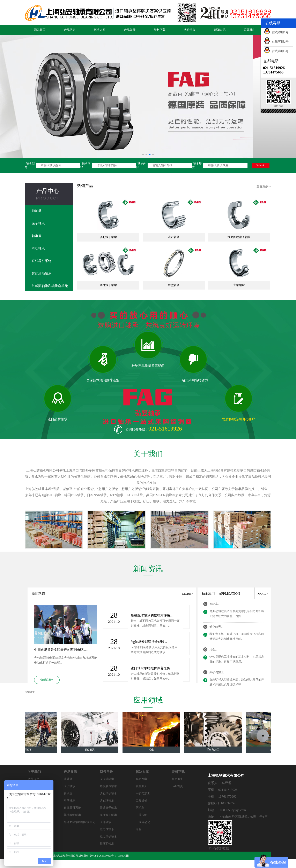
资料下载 (160, 30)
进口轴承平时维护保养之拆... (152, 668)
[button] (143, 155)
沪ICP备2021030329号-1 (103, 856)
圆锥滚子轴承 (108, 808)
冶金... (213, 650)
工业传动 (141, 815)
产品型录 (130, 30)
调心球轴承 (107, 801)
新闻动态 (38, 594)
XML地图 (123, 856)
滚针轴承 (105, 822)
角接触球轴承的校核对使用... (152, 615)
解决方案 (100, 30)
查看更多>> (264, 186)
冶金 (139, 829)
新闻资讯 (220, 30)
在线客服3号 (276, 51)
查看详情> (47, 680)
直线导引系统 (42, 261)
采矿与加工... (218, 672)
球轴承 (37, 211)
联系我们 (250, 30)
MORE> (187, 594)
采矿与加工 (143, 793)
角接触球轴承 (108, 786)
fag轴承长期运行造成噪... (149, 642)
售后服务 (190, 30)
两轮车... (215, 604)
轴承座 (37, 236)
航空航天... (216, 627)
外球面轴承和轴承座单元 (50, 286)
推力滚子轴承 (108, 837)
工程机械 (141, 801)
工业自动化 (143, 822)
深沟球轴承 (107, 779)
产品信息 (70, 30)
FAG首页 (177, 786)
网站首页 (40, 30)
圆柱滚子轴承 (108, 815)
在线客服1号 (276, 32)
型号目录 (106, 772)
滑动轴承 (38, 248)
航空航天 (141, 786)
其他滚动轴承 (42, 273)
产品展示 (70, 772)
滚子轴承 (38, 223)
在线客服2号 (276, 42)
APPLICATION (230, 594)
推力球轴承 (107, 829)
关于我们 (34, 772)
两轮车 (140, 808)
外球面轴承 (107, 844)
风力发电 (141, 779)
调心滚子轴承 (108, 793)
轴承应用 (208, 594)
